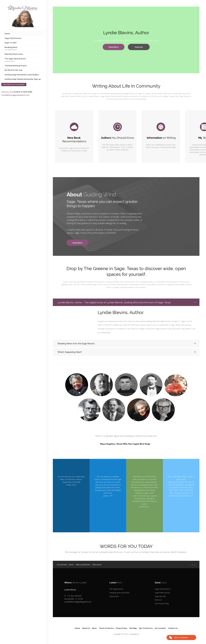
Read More (114, 47)
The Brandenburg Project (16, 66)
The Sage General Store (15, 59)
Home (7, 34)
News (94, 630)
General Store (9, 61)
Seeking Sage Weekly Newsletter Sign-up (23, 79)
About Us (159, 602)
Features (139, 47)
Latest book (114, 598)
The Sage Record (11, 50)
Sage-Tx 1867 (11, 43)
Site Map (133, 630)
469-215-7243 (7, 92)
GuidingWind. (134, 636)
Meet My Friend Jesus (14, 54)
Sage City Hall (160, 598)
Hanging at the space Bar (120, 594)
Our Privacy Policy (162, 606)
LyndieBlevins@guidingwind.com (16, 95)
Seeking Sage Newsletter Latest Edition (22, 75)
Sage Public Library (163, 594)
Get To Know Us (146, 630)
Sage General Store (163, 591)
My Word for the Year (14, 70)
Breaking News (11, 47)
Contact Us (174, 630)
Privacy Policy (121, 630)
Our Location (161, 630)
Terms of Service (105, 630)
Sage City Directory (13, 38)
